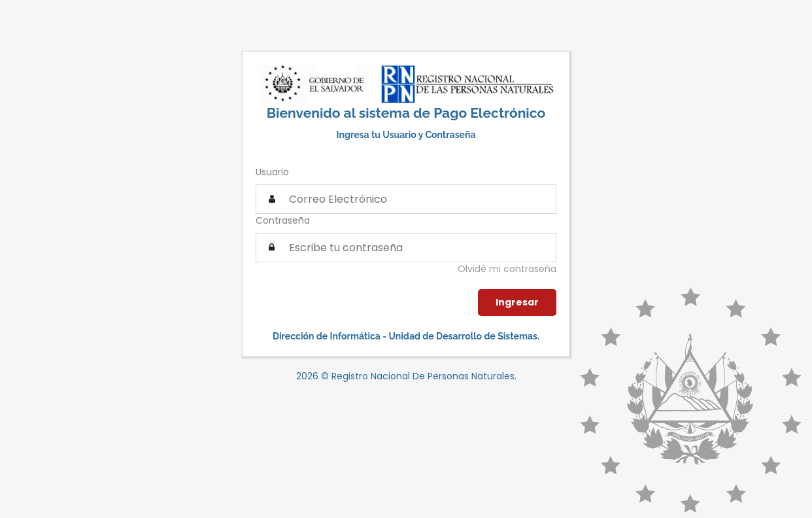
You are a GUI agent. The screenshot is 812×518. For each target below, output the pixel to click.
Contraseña (283, 220)
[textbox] (406, 248)
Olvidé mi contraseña (507, 269)
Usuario (272, 172)
